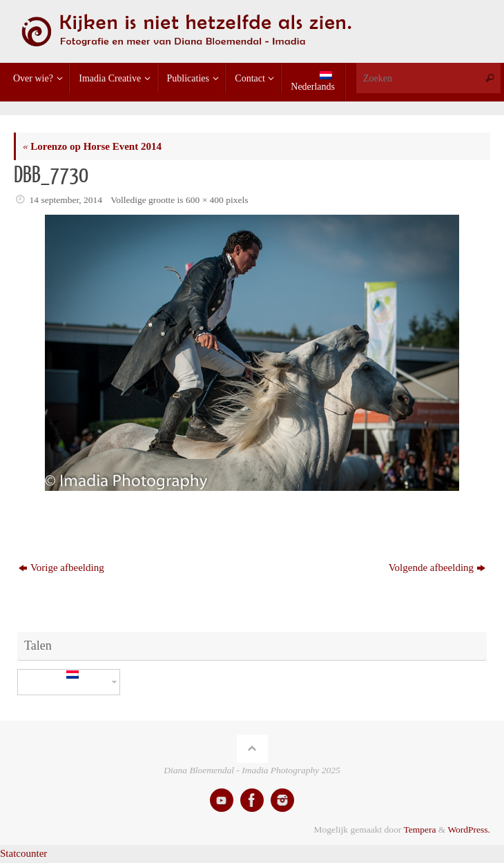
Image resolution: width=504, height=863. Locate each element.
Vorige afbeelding (61, 568)
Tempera (419, 830)
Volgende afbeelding (437, 568)
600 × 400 (205, 200)
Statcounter (23, 853)
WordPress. (469, 830)
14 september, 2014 (66, 200)
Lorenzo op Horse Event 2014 (92, 146)
